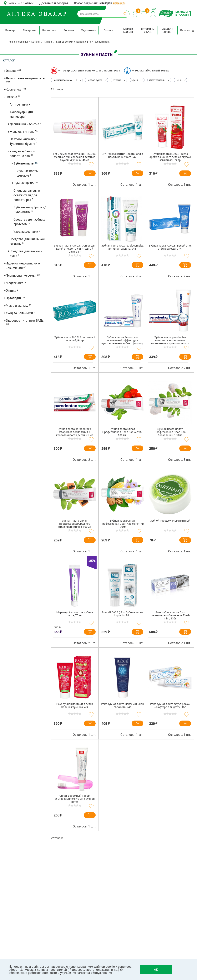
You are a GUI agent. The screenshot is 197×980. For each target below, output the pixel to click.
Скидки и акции (167, 30)
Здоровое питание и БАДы (25, 320)
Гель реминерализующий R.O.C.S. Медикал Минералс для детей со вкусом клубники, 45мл (75, 157)
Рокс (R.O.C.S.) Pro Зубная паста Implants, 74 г (122, 614)
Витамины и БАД (148, 30)
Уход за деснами (26, 231)
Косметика (49, 30)
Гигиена (69, 30)
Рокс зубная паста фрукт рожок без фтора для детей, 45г (170, 706)
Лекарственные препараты (25, 78)
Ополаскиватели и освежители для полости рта (27, 195)
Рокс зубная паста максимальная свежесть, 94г (122, 706)
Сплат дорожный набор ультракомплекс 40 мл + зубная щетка (75, 799)
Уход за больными (20, 313)
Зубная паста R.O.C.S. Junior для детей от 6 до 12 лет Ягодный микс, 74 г (75, 249)
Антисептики (19, 104)
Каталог (187, 30)
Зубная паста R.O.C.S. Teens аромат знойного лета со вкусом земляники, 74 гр (170, 157)
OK (156, 970)
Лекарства (30, 30)
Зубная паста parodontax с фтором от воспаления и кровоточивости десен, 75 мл (75, 432)
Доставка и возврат (54, 3)
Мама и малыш (128, 30)
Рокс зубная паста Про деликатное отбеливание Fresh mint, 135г (170, 615)
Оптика (108, 30)
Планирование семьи (22, 275)
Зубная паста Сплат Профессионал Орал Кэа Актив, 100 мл (122, 432)
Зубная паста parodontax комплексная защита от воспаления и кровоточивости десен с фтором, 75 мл (170, 341)
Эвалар (10, 30)
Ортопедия (14, 298)
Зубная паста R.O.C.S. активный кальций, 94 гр (75, 339)
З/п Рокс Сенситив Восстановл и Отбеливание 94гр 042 (122, 156)
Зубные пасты (24, 163)
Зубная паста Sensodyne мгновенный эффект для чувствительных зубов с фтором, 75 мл (122, 341)
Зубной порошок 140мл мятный (170, 521)
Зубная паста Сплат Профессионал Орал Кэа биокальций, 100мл (170, 432)
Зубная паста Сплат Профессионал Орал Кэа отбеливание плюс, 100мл (75, 524)
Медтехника (89, 30)
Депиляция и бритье (25, 124)
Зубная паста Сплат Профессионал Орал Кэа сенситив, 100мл (122, 524)
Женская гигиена (22, 131)
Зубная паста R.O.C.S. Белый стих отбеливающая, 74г (170, 247)
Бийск (12, 3)
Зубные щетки (24, 183)
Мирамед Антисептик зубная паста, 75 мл (75, 614)
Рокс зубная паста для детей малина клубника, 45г (75, 706)
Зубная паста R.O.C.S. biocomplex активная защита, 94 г (122, 247)
